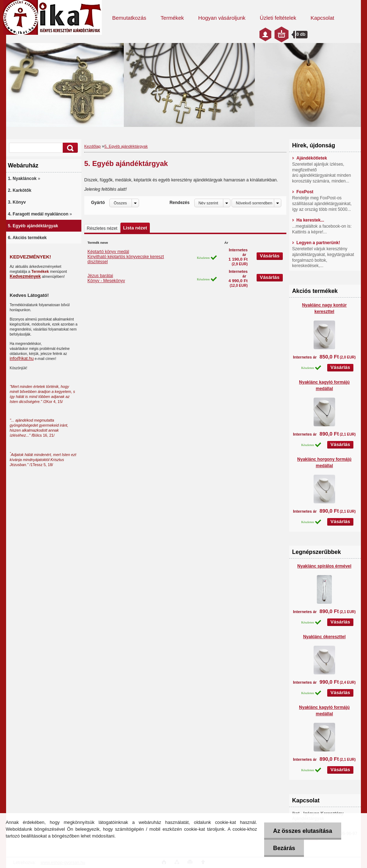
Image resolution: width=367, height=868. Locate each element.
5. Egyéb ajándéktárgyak (126, 146)
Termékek (172, 18)
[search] (69, 148)
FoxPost (303, 192)
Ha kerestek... (308, 220)
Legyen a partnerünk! (316, 243)
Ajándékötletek (309, 158)
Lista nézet (135, 228)
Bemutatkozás (129, 18)
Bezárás (284, 848)
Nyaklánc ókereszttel (325, 637)
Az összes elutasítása (303, 831)
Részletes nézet (102, 228)
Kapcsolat (323, 18)
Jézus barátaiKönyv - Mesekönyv (106, 278)
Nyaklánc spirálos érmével (325, 566)
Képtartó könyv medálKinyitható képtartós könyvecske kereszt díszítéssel (126, 257)
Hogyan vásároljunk (222, 18)
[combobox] (212, 203)
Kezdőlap (92, 146)
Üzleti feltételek (278, 18)
